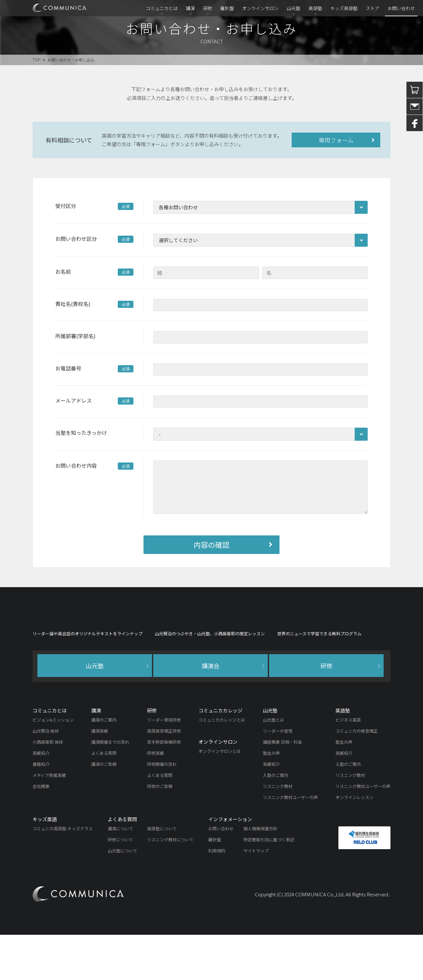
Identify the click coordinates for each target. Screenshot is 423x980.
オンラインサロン (260, 8)
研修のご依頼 (160, 831)
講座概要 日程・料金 (282, 787)
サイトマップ (256, 896)
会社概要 (41, 831)
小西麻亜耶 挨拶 (48, 787)
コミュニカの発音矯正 (357, 776)
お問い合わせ (401, 8)
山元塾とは (273, 765)
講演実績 (100, 776)
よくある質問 (104, 798)
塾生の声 (271, 798)
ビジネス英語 (348, 765)
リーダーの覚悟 (278, 776)
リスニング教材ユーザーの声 (290, 842)
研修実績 (156, 798)
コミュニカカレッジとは (222, 765)
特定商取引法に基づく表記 (269, 885)
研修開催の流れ (162, 809)
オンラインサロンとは (220, 796)
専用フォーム (336, 140)
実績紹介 (41, 798)
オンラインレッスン (355, 842)
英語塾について (162, 874)
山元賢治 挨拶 (46, 776)
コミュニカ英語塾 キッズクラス (63, 874)
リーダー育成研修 (164, 765)
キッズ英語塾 (344, 8)
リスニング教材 (278, 831)
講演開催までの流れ (110, 787)
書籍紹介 (41, 809)
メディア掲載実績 (49, 820)
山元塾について (123, 896)
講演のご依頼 (104, 809)
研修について (120, 885)
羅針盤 (227, 8)
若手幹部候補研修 (164, 787)
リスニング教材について (170, 885)
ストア (373, 8)
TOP (36, 59)
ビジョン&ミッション (53, 765)
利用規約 (217, 896)
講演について (120, 874)
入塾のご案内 (276, 820)
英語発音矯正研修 (164, 776)
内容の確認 (211, 545)
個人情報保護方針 (260, 874)
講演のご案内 (104, 765)
